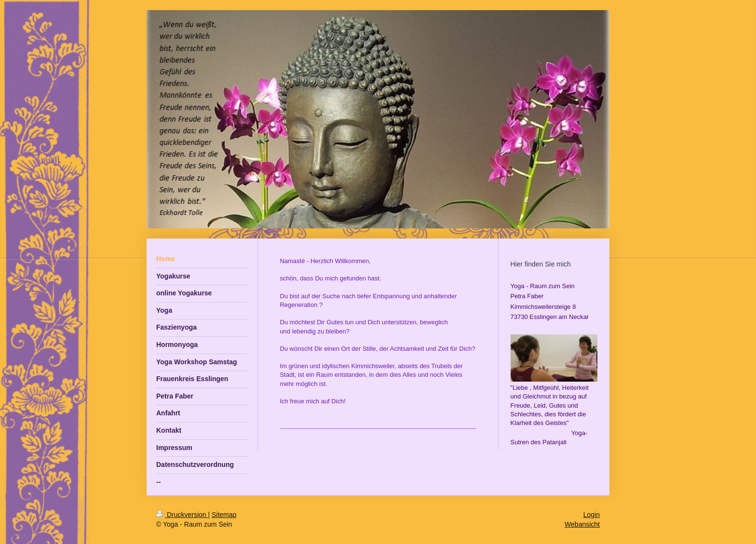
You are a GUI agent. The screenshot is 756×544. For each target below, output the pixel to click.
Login (592, 515)
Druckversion (182, 515)
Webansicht (582, 524)
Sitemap (224, 515)
